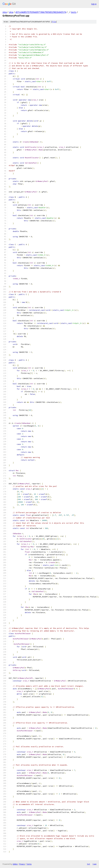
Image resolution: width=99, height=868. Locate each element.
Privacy (22, 864)
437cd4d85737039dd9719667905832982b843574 (41, 12)
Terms (29, 864)
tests (74, 12)
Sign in (94, 4)
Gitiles (15, 864)
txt (88, 864)
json (94, 864)
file (54, 22)
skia (5, 12)
